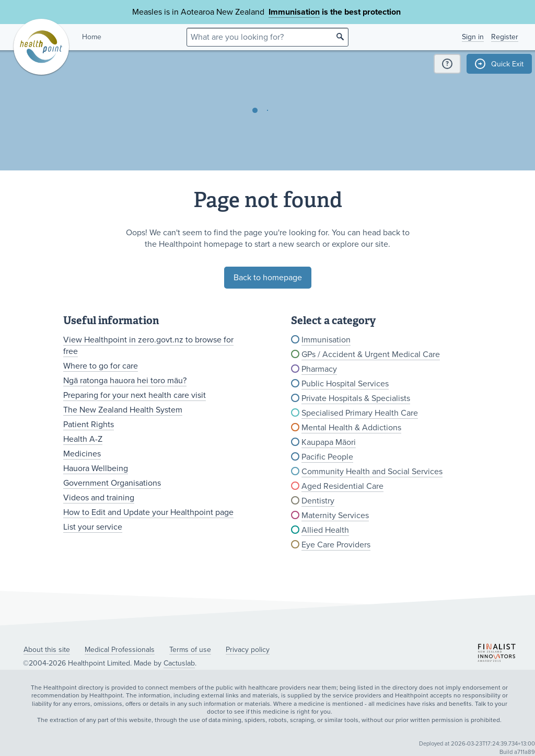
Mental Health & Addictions (351, 428)
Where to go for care (101, 366)
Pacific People (327, 457)
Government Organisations (112, 483)
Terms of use (190, 650)
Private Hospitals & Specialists (356, 398)
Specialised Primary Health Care (360, 413)
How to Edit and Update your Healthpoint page (148, 512)
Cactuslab (179, 663)
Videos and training (99, 498)
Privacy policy (248, 650)
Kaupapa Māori (329, 442)
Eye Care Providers (336, 545)
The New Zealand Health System (123, 410)
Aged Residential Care (342, 486)
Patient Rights (89, 425)
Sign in (473, 37)
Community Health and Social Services (372, 472)
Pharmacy (319, 369)
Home (92, 37)
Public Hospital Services (345, 384)
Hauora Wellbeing (96, 468)
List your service (93, 527)
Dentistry (318, 501)
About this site (47, 650)
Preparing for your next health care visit (135, 395)
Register (505, 37)
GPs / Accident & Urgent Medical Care (371, 354)
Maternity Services (335, 516)
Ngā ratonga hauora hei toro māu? (125, 381)
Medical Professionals (120, 650)
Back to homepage (268, 278)
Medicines (82, 454)
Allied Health (325, 530)
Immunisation (294, 12)
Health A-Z (83, 439)
